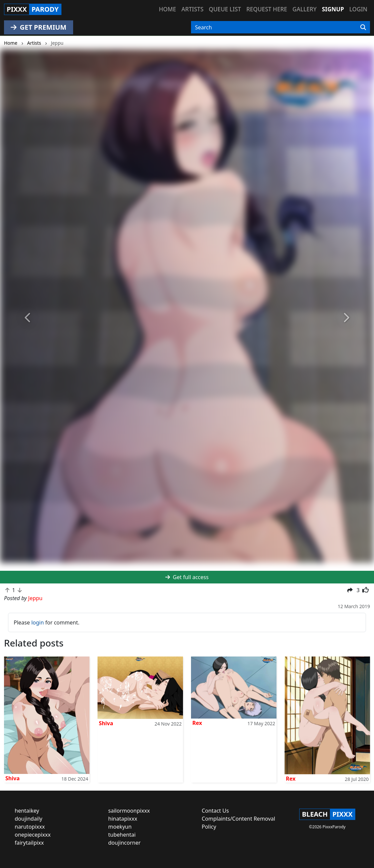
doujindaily (29, 819)
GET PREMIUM (39, 27)
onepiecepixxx (33, 835)
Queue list (225, 9)
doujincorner (124, 843)
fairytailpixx (29, 843)
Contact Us (215, 811)
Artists (192, 9)
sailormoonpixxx (129, 811)
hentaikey (27, 811)
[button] (28, 318)
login (38, 622)
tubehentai (122, 835)
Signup (333, 9)
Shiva (13, 778)
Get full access (187, 577)
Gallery (305, 9)
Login (358, 9)
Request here (267, 9)
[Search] (363, 27)
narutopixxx (30, 827)
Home (167, 9)
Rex (197, 723)
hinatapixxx (123, 819)
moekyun (120, 827)
